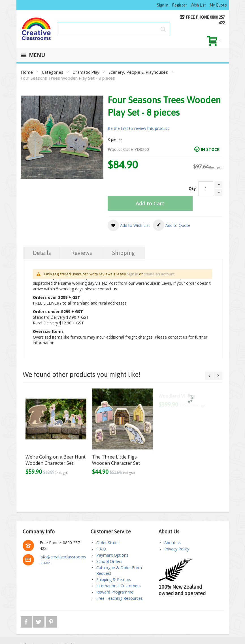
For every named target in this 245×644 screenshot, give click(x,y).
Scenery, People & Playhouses (139, 72)
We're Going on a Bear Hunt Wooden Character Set (56, 460)
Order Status (108, 543)
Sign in (133, 274)
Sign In (163, 5)
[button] (129, 225)
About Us (173, 543)
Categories (53, 72)
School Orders (109, 561)
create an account (159, 274)
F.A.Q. (102, 549)
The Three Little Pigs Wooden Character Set (116, 460)
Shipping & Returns (114, 579)
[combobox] (114, 29)
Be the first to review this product (138, 128)
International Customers (119, 586)
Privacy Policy (177, 549)
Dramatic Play (87, 72)
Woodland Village (177, 396)
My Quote (218, 5)
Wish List (198, 5)
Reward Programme (115, 592)
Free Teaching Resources (120, 598)
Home (27, 72)
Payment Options (112, 555)
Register (179, 5)
